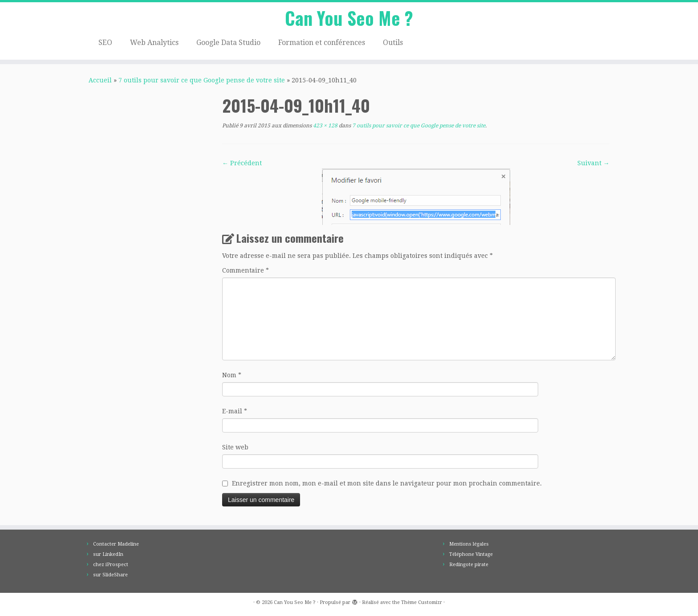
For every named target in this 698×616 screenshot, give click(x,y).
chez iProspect (111, 565)
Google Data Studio (228, 43)
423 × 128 (325, 126)
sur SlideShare (110, 575)
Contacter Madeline (116, 544)
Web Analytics (154, 43)
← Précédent (242, 163)
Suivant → (593, 163)
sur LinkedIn (108, 554)
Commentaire (246, 270)
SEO (105, 43)
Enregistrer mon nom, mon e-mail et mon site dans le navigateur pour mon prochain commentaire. (387, 483)
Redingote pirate (469, 565)
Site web (235, 447)
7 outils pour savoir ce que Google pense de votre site (202, 80)
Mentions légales (469, 544)
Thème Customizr (422, 602)
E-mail (235, 411)
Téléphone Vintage (471, 554)
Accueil (100, 80)
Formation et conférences (322, 43)
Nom (232, 375)
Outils (393, 43)
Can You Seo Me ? (349, 18)
